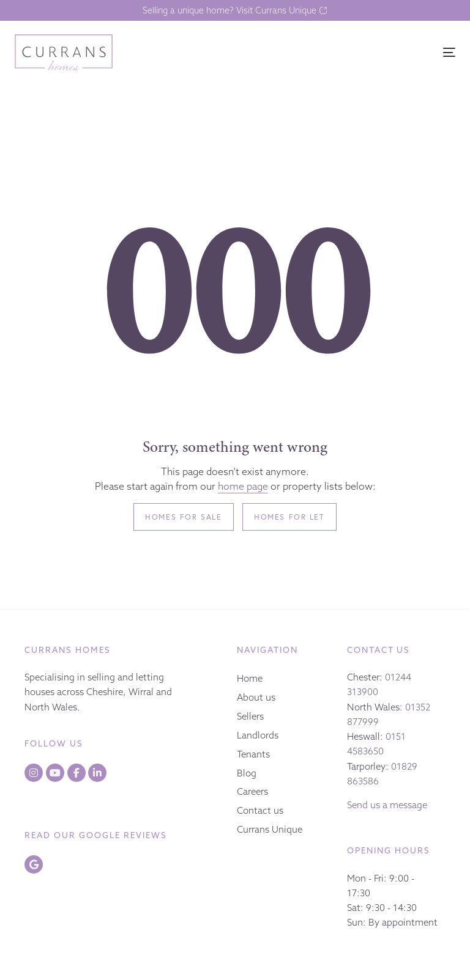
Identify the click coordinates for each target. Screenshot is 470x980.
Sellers (250, 716)
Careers (252, 791)
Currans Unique (270, 829)
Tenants (253, 754)
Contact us (260, 810)
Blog (247, 773)
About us (256, 697)
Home (250, 678)
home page (243, 486)
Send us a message (387, 805)
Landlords (258, 735)
